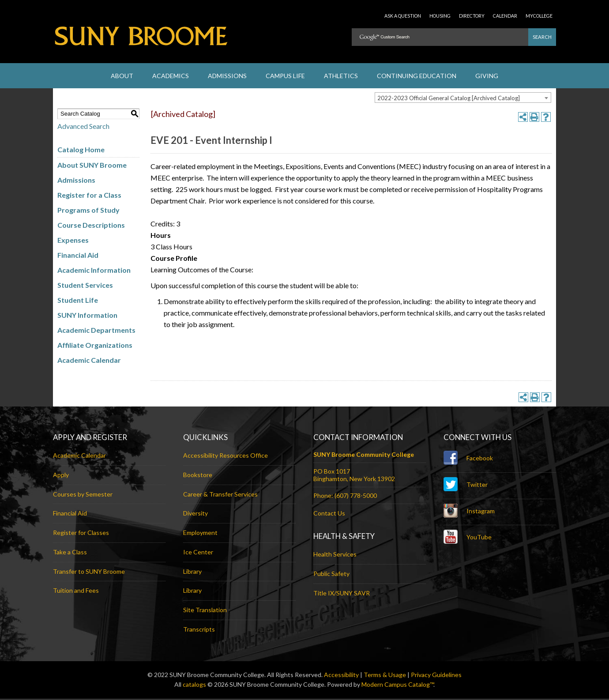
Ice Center (198, 553)
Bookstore (198, 476)
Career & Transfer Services (220, 495)
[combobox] (463, 98)
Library (192, 572)
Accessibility (341, 676)
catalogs (194, 686)
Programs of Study (88, 211)
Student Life (78, 301)
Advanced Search (83, 127)
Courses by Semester (83, 495)
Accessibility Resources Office (226, 457)
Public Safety (331, 574)
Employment (200, 534)
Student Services (85, 286)
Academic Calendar (89, 361)
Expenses (73, 241)
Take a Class (70, 553)
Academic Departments (96, 331)
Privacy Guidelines (436, 676)
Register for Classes (81, 534)
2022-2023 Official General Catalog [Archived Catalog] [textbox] (449, 99)
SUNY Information (87, 316)
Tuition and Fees (76, 592)
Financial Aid (78, 256)
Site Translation (205, 611)
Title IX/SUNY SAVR (342, 594)
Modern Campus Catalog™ (397, 686)
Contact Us (329, 514)
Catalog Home (81, 150)
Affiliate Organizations (95, 346)
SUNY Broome (141, 40)
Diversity (195, 514)
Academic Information (94, 271)
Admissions (76, 181)
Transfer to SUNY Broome (89, 572)
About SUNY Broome (92, 166)
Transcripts (199, 630)
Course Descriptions (91, 226)
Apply (61, 476)
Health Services (335, 555)
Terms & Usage (385, 676)
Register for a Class (89, 196)
